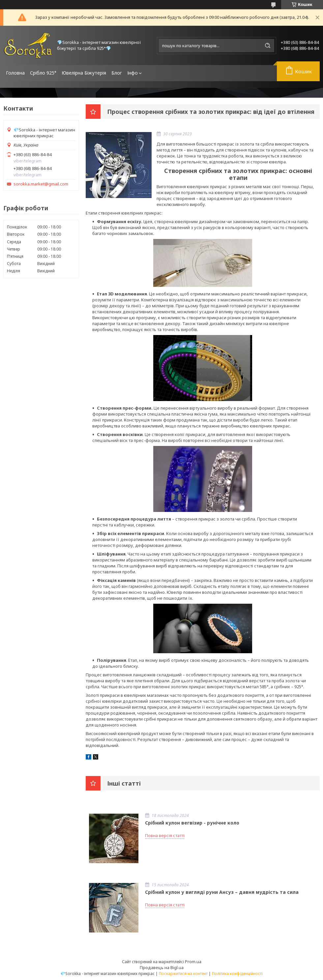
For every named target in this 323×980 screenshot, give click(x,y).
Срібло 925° (43, 73)
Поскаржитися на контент (183, 974)
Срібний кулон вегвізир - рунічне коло (192, 823)
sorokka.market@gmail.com (41, 184)
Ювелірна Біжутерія (84, 73)
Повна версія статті (165, 835)
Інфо (132, 73)
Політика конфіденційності (237, 974)
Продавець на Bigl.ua (162, 967)
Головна (15, 73)
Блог (117, 73)
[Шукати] (268, 46)
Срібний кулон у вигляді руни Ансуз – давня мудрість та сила (222, 892)
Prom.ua (193, 962)
